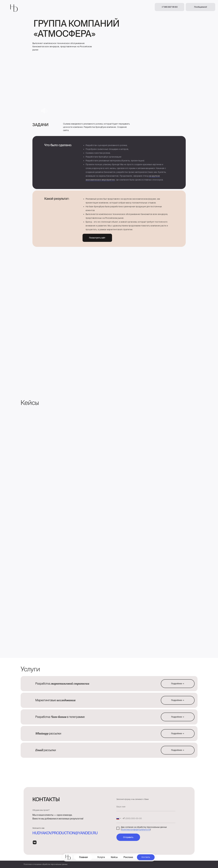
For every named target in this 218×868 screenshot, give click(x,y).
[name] (146, 807)
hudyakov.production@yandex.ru (65, 833)
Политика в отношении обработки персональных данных (46, 864)
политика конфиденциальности (136, 829)
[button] (200, 7)
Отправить (128, 837)
